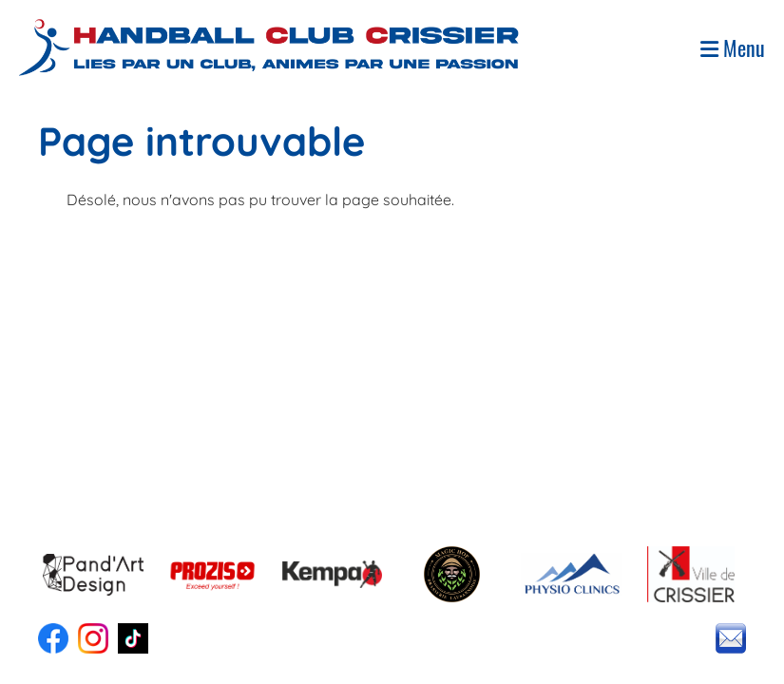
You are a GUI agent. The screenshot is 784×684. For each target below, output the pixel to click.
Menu (733, 48)
